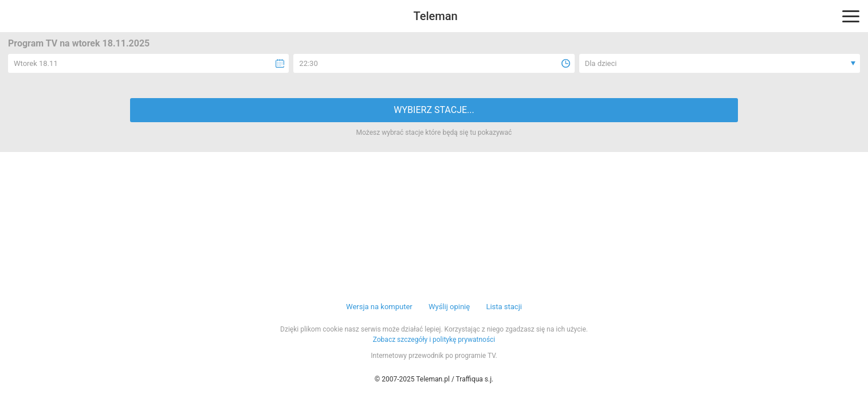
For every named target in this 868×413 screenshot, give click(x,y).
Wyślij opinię (449, 307)
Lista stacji (504, 307)
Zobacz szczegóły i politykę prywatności (434, 340)
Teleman (435, 16)
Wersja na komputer (379, 307)
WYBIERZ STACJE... (434, 110)
